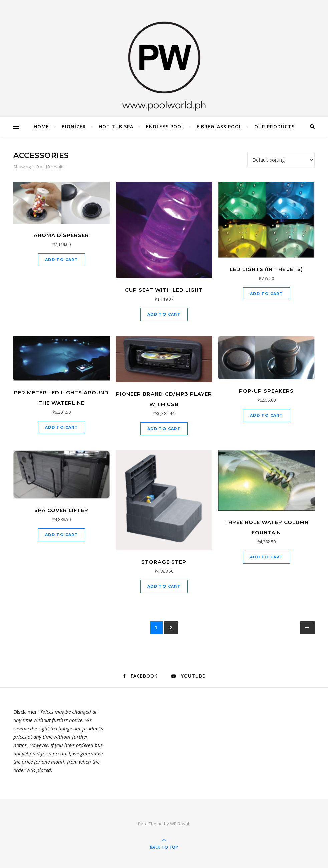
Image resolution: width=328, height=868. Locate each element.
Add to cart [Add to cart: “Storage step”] (164, 586)
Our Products (274, 126)
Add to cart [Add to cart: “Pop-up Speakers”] (266, 415)
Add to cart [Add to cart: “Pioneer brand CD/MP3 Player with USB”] (164, 429)
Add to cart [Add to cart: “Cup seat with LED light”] (164, 314)
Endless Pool (165, 126)
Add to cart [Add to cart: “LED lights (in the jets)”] (266, 294)
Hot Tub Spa (116, 126)
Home (41, 126)
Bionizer (74, 126)
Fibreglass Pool (219, 126)
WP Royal (179, 824)
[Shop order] (281, 160)
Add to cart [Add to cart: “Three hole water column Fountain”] (266, 557)
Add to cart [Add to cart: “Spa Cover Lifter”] (62, 535)
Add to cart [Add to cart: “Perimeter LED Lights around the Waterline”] (62, 427)
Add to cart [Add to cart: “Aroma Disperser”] (62, 260)
